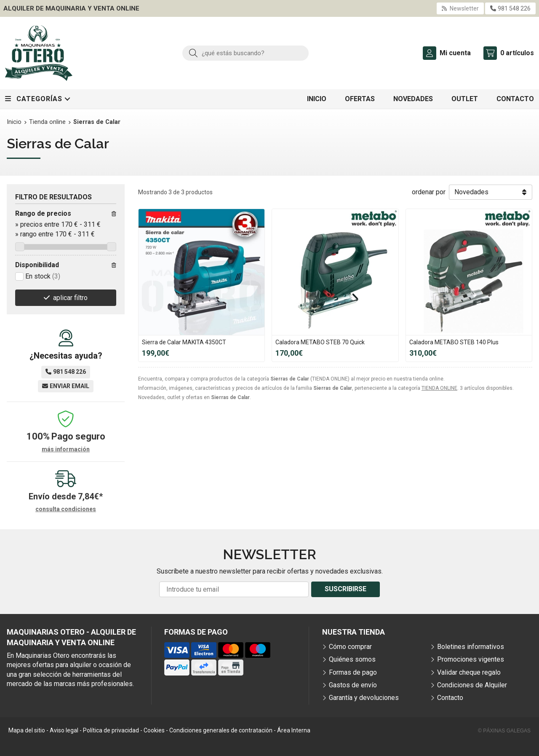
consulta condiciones (66, 509)
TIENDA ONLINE (439, 388)
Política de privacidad (111, 730)
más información (66, 449)
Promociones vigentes (471, 659)
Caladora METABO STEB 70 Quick (320, 342)
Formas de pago (353, 672)
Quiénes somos (352, 659)
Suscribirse (346, 589)
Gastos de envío (353, 685)
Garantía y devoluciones (364, 698)
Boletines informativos (471, 647)
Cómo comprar (350, 647)
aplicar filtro (70, 298)
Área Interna (294, 730)
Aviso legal (64, 730)
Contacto (450, 698)
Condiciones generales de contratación (221, 730)
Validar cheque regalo (469, 672)
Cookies (154, 730)
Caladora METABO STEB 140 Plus (454, 342)
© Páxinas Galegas (504, 731)
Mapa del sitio (27, 730)
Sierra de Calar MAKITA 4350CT (184, 342)
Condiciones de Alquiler (472, 685)
